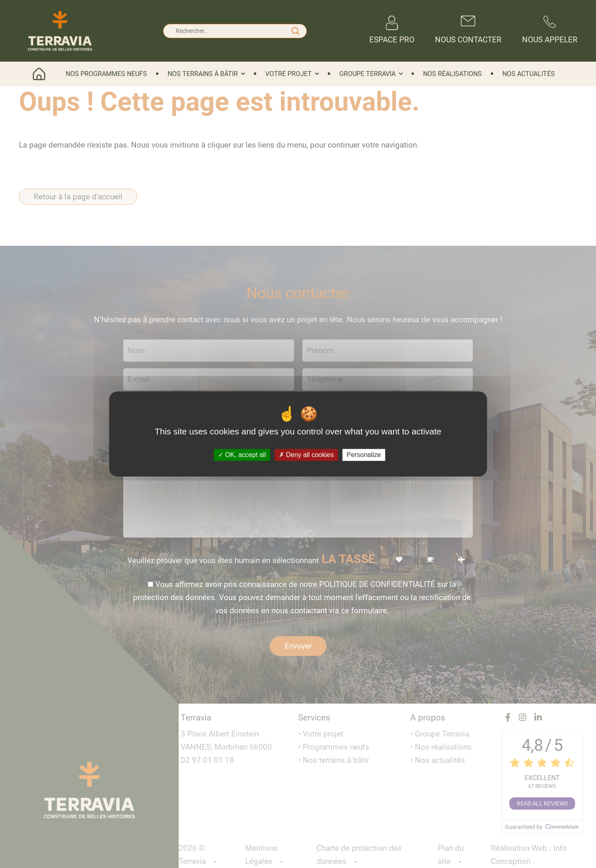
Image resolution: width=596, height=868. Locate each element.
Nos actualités (529, 74)
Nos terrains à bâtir (203, 74)
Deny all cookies (306, 455)
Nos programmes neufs (106, 74)
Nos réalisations (452, 74)
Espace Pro (392, 30)
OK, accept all (242, 455)
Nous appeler (550, 30)
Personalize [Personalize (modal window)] (364, 455)
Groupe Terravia (367, 74)
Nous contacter (468, 30)
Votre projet (289, 74)
